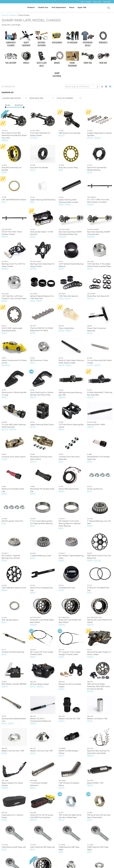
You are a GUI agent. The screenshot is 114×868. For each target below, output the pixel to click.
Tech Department (59, 7)
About (72, 7)
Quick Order (107, 2)
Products (31, 7)
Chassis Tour (43, 7)
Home (4, 15)
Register (89, 2)
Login (82, 2)
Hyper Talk (82, 7)
